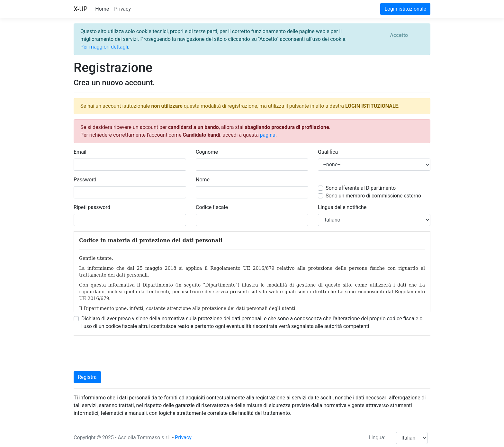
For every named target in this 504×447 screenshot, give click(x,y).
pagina (268, 135)
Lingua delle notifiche (342, 207)
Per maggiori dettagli (104, 47)
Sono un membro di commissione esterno (373, 196)
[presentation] (122, 353)
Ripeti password (92, 207)
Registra (87, 377)
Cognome (207, 152)
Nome (203, 180)
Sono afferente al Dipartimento (361, 188)
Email (80, 152)
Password (85, 180)
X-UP (81, 9)
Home (102, 9)
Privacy (122, 9)
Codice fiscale (212, 207)
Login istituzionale (405, 9)
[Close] (399, 35)
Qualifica (328, 152)
